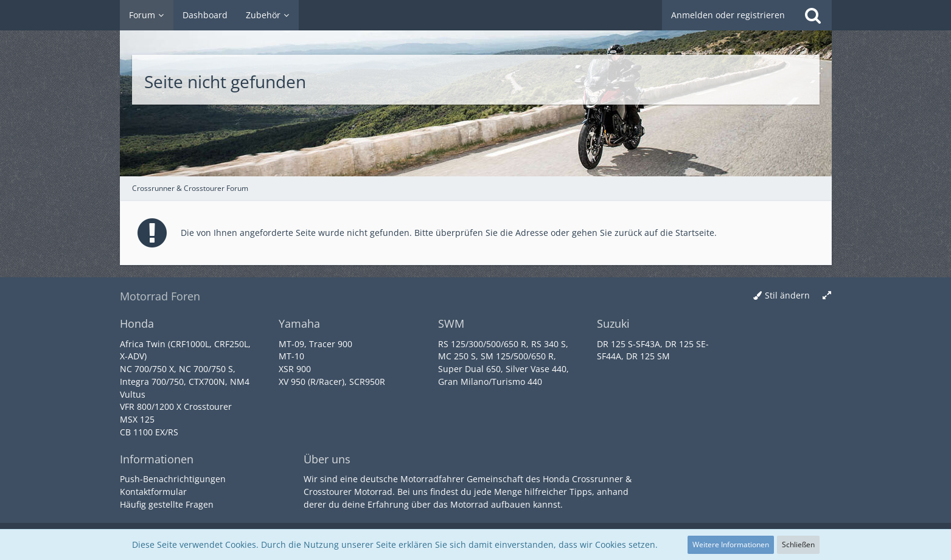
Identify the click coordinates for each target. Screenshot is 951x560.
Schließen (798, 544)
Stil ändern (787, 295)
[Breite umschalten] (827, 296)
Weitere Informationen (731, 544)
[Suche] (813, 15)
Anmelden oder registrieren (728, 15)
